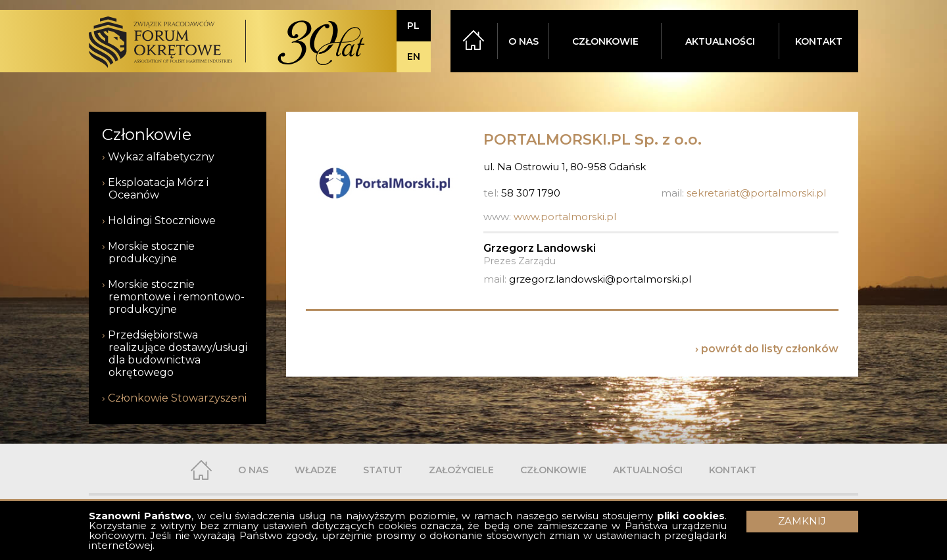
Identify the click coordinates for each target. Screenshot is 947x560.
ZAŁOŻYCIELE (461, 470)
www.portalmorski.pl (565, 217)
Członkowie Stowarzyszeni (177, 398)
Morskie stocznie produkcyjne (151, 252)
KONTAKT (819, 41)
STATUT (383, 470)
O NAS (523, 41)
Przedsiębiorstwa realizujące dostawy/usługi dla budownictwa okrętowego (178, 354)
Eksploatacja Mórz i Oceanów (158, 189)
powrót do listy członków (770, 349)
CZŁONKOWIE (605, 41)
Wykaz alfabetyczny (161, 157)
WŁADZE (316, 470)
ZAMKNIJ (802, 521)
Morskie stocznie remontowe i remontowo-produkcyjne (176, 297)
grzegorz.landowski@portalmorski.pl (600, 279)
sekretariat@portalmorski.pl (756, 193)
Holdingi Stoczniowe (162, 221)
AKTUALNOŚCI (720, 41)
